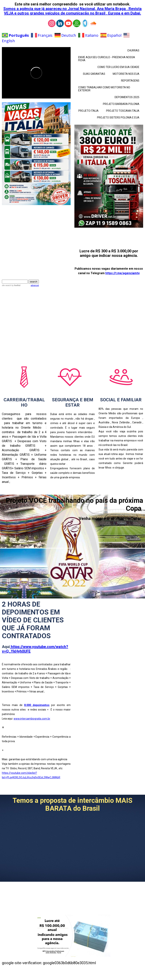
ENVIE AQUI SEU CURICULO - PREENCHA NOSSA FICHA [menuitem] (107, 59)
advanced (35, 285)
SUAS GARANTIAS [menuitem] (94, 74)
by (16, 285)
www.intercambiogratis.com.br (32, 719)
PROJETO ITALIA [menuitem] (88, 111)
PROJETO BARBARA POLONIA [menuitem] (121, 104)
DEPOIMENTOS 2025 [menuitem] (127, 97)
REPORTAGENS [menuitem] (130, 81)
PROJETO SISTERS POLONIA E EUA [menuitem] (118, 118)
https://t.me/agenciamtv (123, 273)
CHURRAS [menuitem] (133, 50)
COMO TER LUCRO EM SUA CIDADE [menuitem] (118, 67)
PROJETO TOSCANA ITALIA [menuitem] (123, 111)
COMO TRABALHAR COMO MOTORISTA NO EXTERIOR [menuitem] (104, 89)
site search (6, 285)
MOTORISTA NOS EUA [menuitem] (126, 74)
